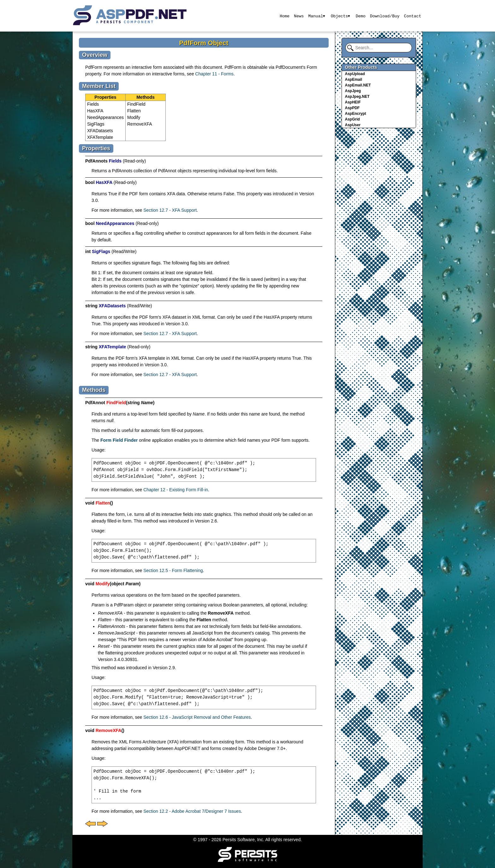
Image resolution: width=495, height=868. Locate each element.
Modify (134, 117)
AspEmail (354, 80)
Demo (361, 16)
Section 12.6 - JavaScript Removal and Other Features (197, 717)
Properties (105, 97)
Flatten (134, 111)
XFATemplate (100, 137)
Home (284, 16)
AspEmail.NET (358, 85)
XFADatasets (100, 131)
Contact (413, 16)
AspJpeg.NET (357, 97)
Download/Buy (385, 16)
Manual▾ (316, 16)
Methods (146, 97)
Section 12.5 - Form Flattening (173, 570)
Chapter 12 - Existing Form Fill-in (176, 490)
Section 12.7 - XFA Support (170, 210)
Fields (93, 104)
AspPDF (352, 108)
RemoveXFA (140, 124)
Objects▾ (340, 16)
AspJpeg (353, 91)
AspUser (353, 125)
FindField (136, 104)
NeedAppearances (105, 117)
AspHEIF (353, 102)
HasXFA (95, 111)
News (298, 16)
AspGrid (352, 119)
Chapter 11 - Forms (214, 74)
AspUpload (355, 74)
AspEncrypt (356, 114)
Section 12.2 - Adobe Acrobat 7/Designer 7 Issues (192, 811)
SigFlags (96, 124)
